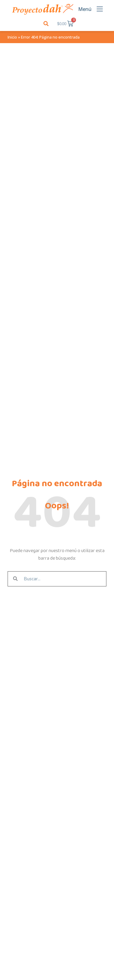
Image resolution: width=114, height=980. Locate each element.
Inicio (12, 37)
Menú (85, 9)
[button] (46, 24)
